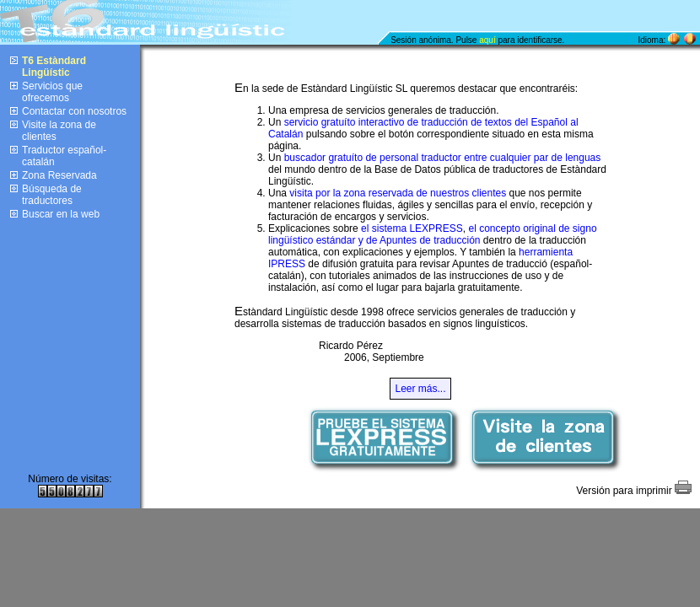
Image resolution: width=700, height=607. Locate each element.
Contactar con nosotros (74, 111)
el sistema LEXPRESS (412, 228)
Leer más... (420, 389)
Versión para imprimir (634, 491)
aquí (487, 40)
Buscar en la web (61, 214)
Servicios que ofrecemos (52, 92)
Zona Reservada (59, 175)
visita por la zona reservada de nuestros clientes (398, 193)
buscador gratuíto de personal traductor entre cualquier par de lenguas (443, 158)
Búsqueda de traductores (52, 195)
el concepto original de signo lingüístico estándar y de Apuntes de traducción (433, 234)
